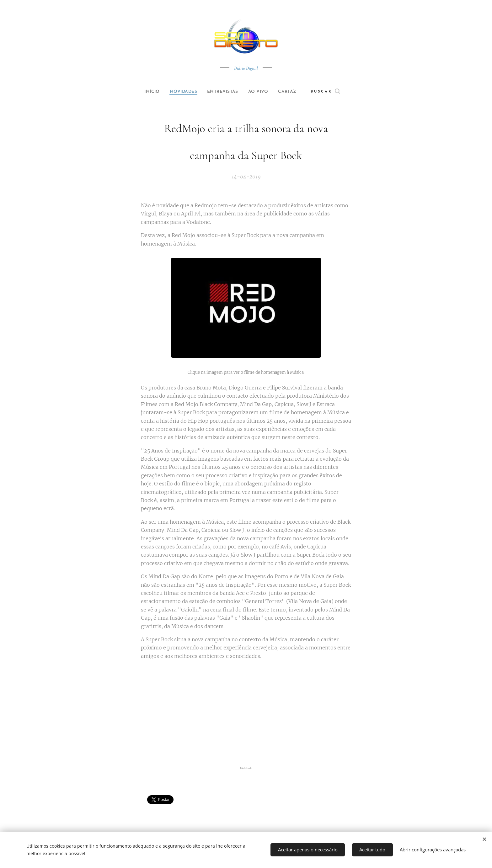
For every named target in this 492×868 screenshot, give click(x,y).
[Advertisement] (246, 714)
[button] (336, 92)
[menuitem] (146, 92)
